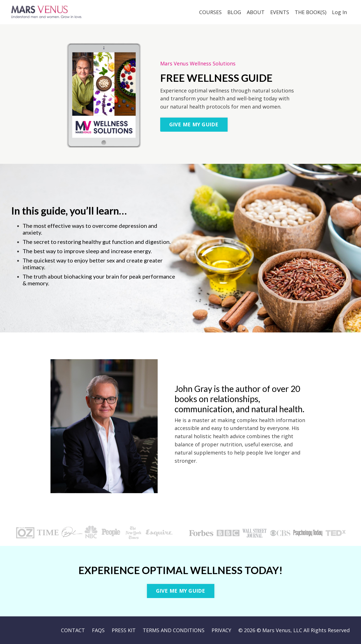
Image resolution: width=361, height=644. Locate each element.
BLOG (234, 12)
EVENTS (280, 12)
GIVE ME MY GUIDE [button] (194, 124)
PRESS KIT (124, 630)
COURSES (210, 12)
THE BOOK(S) (311, 12)
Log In (339, 12)
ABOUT (256, 12)
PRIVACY (221, 630)
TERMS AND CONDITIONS (174, 630)
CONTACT (73, 630)
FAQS (98, 630)
